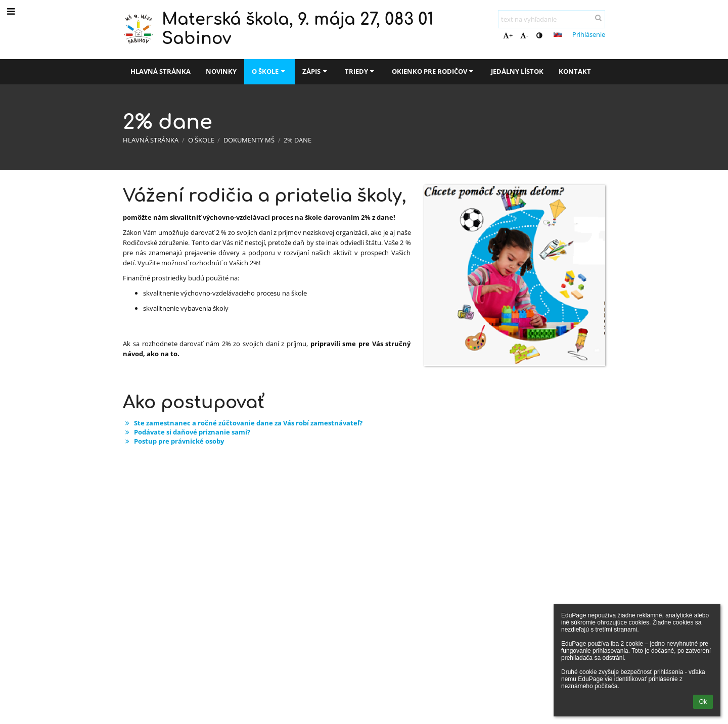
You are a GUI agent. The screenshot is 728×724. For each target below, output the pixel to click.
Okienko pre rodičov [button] (434, 71)
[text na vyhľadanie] (552, 19)
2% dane (298, 140)
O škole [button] (269, 71)
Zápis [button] (316, 71)
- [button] (524, 35)
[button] (558, 34)
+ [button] (508, 35)
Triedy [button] (361, 71)
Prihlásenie (589, 34)
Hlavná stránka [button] (161, 71)
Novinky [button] (221, 71)
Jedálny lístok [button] (517, 71)
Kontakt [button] (575, 71)
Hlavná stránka (151, 140)
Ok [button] (703, 702)
